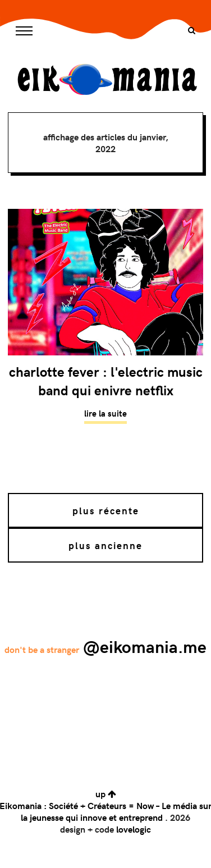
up (106, 794)
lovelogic (134, 829)
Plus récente (106, 510)
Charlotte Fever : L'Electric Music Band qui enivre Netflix (106, 381)
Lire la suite (105, 413)
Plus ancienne (105, 545)
